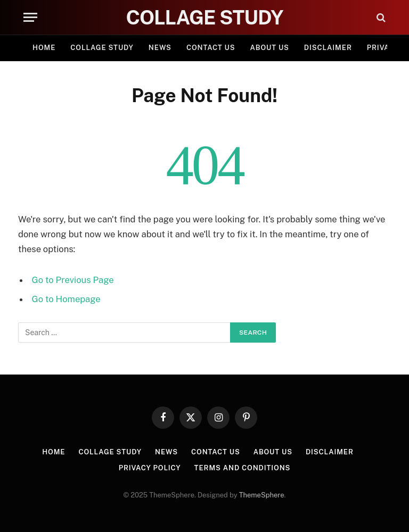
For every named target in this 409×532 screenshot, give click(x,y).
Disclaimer (328, 48)
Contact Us (211, 48)
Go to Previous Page (73, 280)
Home (44, 48)
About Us (270, 48)
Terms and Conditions (243, 468)
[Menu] (30, 17)
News (160, 48)
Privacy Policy (150, 468)
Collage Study (102, 48)
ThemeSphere (262, 495)
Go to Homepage (66, 299)
